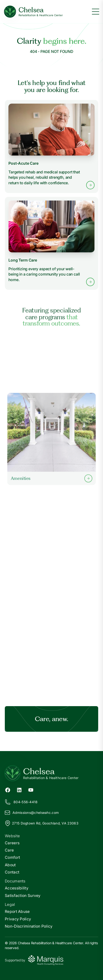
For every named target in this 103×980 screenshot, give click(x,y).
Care (9, 850)
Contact (12, 872)
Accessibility (17, 888)
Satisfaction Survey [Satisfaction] (23, 895)
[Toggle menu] (96, 12)
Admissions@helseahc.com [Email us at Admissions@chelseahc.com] (32, 813)
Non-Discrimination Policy (29, 926)
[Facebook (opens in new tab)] (8, 789)
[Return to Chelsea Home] (51, 773)
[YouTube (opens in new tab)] (31, 789)
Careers (12, 843)
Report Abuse (17, 911)
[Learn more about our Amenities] (51, 439)
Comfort (12, 857)
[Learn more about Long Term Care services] (51, 243)
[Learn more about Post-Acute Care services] (51, 146)
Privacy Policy (18, 919)
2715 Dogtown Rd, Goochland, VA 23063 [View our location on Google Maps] (42, 823)
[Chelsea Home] (33, 12)
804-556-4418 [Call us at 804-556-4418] (21, 802)
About (10, 865)
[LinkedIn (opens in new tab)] (19, 789)
